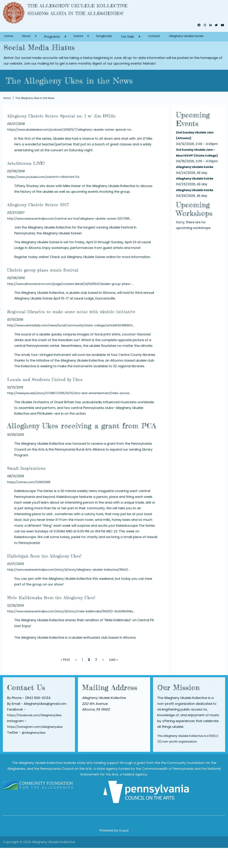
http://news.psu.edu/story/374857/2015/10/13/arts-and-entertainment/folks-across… (76, 413)
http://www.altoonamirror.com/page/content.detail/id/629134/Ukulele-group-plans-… (76, 295)
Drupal (124, 851)
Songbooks (112, 40)
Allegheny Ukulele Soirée (199, 40)
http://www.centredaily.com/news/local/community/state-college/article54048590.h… (77, 345)
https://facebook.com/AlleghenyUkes (37, 735)
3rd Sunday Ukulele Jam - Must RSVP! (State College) (198, 158)
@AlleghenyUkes (35, 753)
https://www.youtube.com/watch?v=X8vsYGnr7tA (47, 188)
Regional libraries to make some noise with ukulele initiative (83, 326)
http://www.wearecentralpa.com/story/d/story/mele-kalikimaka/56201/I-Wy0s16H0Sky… (77, 631)
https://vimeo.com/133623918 (31, 502)
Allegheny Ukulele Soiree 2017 (59, 215)
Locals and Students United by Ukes (70, 399)
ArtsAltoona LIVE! (39, 174)
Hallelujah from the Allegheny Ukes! (70, 575)
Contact (164, 40)
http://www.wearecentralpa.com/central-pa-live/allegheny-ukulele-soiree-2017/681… (75, 230)
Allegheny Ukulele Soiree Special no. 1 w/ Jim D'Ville (79, 122)
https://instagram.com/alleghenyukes (38, 747)
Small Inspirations (39, 487)
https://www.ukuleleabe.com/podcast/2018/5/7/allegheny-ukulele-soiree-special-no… (76, 141)
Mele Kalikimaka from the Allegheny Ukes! (81, 617)
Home (10, 40)
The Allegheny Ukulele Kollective (102, 7)
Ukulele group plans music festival (67, 281)
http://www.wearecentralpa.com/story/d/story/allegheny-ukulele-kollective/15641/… (74, 590)
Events (84, 41)
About (30, 41)
